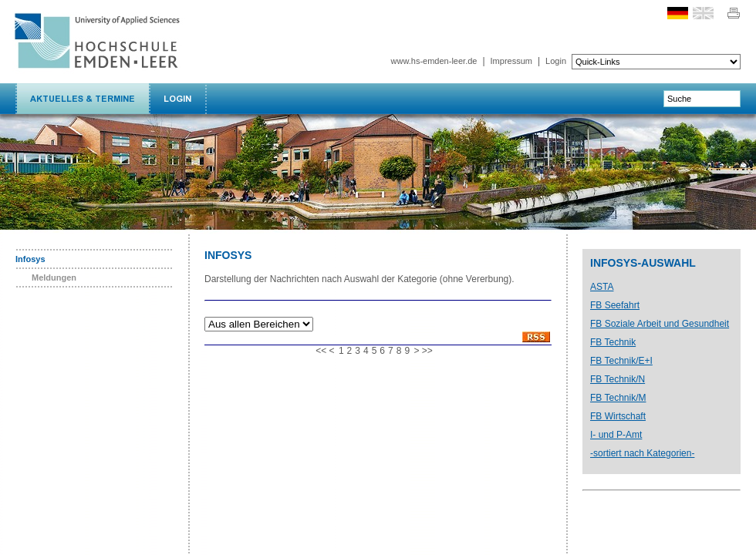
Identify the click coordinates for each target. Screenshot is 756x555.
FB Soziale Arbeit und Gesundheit (660, 324)
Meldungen (54, 277)
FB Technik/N (618, 379)
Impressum (511, 61)
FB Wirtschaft (618, 416)
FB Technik (613, 342)
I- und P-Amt (616, 435)
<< (321, 351)
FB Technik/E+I (621, 361)
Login (556, 61)
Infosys (30, 259)
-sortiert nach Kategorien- (642, 453)
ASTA (602, 287)
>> (427, 351)
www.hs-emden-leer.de (434, 61)
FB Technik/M (618, 398)
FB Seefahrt (615, 305)
